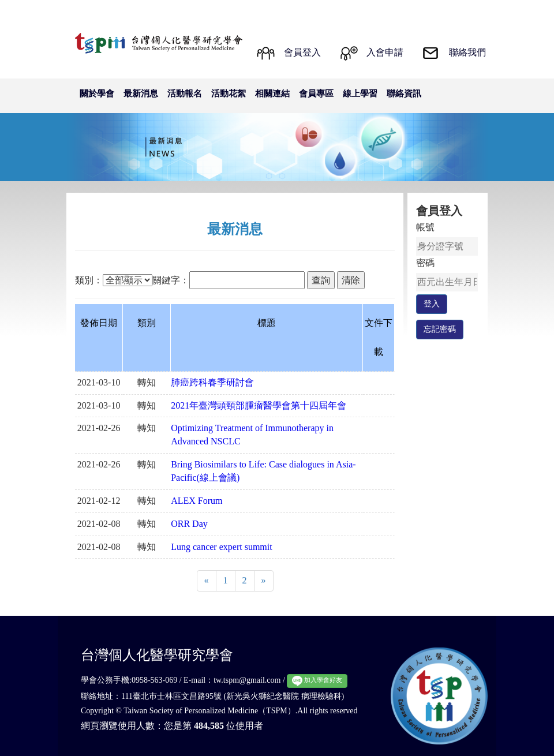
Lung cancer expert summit (222, 547)
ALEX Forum (196, 501)
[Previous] (207, 581)
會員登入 (302, 52)
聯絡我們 (467, 52)
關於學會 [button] (97, 93)
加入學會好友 (317, 681)
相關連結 (272, 93)
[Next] (264, 581)
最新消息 (141, 93)
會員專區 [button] (316, 93)
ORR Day (189, 524)
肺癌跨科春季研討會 (212, 382)
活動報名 (185, 93)
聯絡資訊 (404, 93)
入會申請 (385, 52)
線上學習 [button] (360, 93)
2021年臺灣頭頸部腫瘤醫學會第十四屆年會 (259, 405)
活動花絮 (229, 93)
